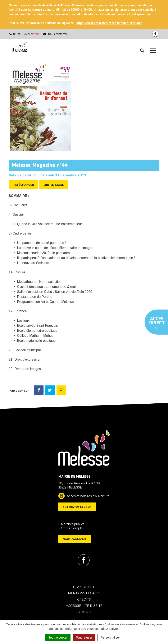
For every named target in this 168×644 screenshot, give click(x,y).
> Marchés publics (71, 524)
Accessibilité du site (84, 606)
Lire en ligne (54, 185)
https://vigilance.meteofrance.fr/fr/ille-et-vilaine (109, 23)
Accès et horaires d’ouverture (88, 496)
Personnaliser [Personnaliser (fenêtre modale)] (110, 637)
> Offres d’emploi (71, 528)
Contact (84, 612)
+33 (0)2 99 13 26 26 (77, 507)
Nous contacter (55, 34)
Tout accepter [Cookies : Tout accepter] (58, 637)
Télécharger (24, 185)
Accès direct (157, 323)
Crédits (84, 599)
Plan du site (84, 587)
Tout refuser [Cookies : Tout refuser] (84, 637)
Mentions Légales (84, 593)
